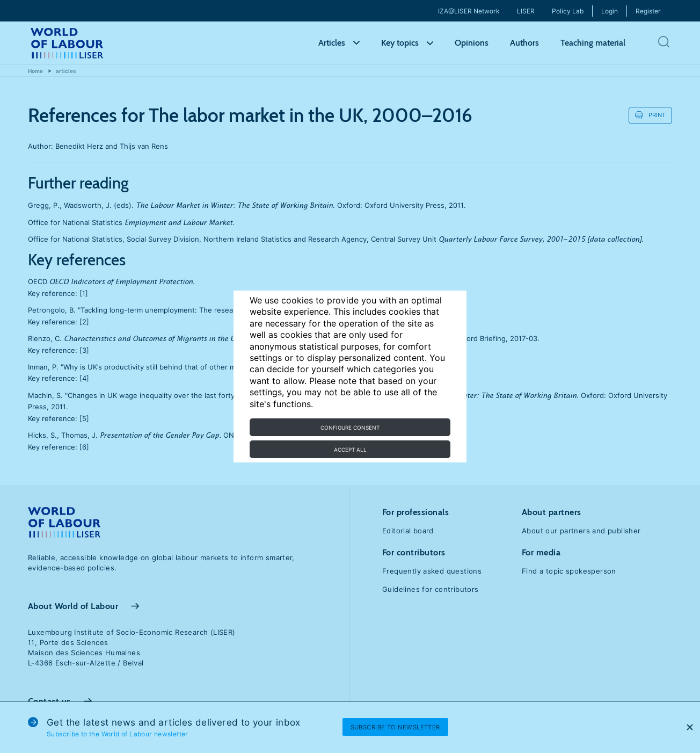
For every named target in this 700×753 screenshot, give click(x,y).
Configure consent (350, 428)
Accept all (350, 450)
